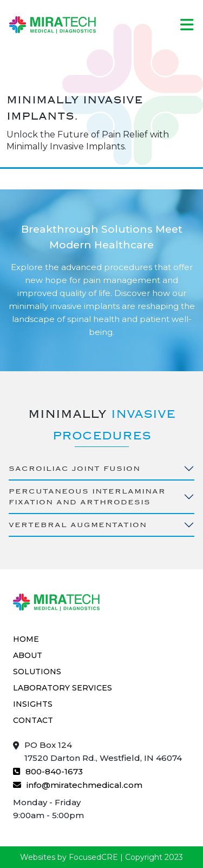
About (28, 655)
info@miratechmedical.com (78, 784)
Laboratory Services (63, 688)
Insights (33, 704)
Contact (33, 720)
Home (26, 639)
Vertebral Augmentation (78, 525)
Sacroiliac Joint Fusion (74, 468)
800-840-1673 (48, 771)
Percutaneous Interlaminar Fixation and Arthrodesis (87, 497)
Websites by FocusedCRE (69, 857)
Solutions (37, 672)
